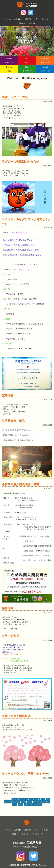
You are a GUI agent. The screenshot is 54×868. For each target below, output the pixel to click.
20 (32, 804)
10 (12, 802)
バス (37, 19)
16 (47, 802)
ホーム (8, 19)
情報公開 (22, 23)
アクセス (45, 19)
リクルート (45, 69)
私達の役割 (9, 60)
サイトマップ (37, 834)
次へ (39, 804)
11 (18, 802)
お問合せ (32, 23)
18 (20, 804)
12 (24, 802)
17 (14, 804)
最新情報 (28, 19)
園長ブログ (27, 69)
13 (29, 802)
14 (35, 802)
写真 (9, 69)
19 (26, 804)
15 (41, 802)
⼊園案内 (18, 19)
